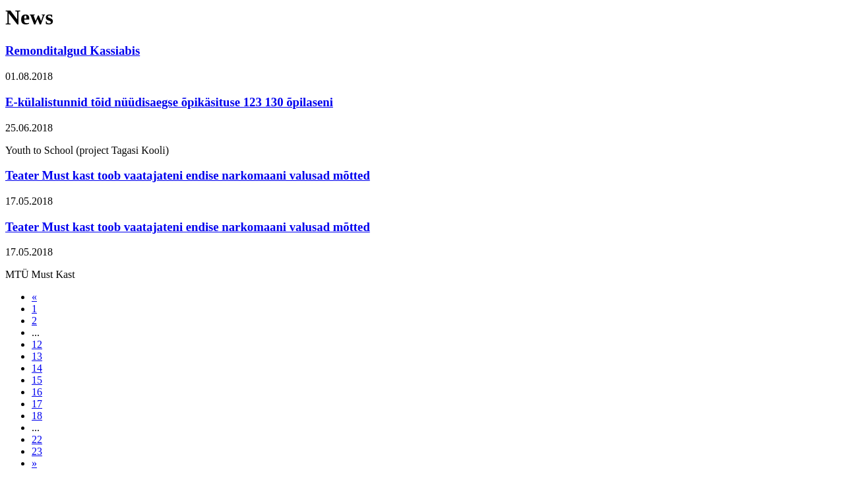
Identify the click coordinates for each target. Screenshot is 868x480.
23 (37, 451)
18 (37, 416)
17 (37, 404)
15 (37, 380)
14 (37, 368)
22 (37, 439)
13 (37, 356)
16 (37, 392)
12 (37, 344)
